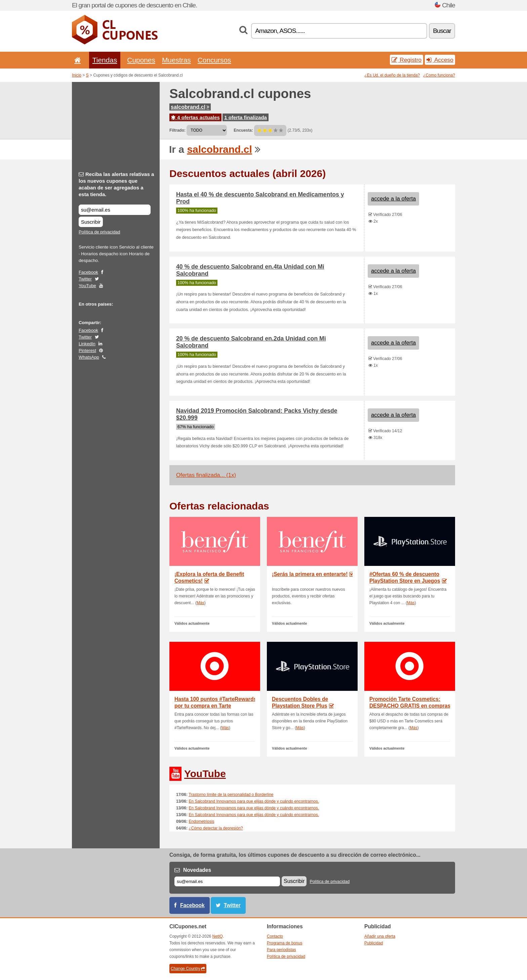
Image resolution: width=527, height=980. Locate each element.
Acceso (440, 60)
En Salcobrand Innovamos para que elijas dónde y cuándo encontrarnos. (254, 801)
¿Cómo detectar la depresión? (216, 828)
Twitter (85, 279)
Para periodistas (281, 950)
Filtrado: (177, 130)
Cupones (141, 60)
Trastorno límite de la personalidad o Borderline (231, 795)
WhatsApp (89, 357)
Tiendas (105, 60)
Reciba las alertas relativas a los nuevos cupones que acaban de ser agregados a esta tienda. (116, 184)
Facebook (88, 272)
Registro (407, 60)
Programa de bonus (285, 943)
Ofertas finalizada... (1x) (206, 475)
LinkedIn (87, 344)
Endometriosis (201, 821)
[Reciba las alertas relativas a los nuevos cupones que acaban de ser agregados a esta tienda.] (115, 210)
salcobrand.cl (190, 107)
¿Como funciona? (439, 75)
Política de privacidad (99, 232)
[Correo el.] (227, 881)
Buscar (442, 31)
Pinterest (87, 350)
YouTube (87, 286)
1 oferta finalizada (246, 117)
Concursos (214, 60)
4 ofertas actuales (195, 117)
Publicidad (374, 943)
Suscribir (91, 222)
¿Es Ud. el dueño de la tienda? (392, 75)
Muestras (176, 60)
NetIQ (218, 936)
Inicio (77, 75)
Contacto (275, 936)
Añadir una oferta (380, 936)
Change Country (188, 969)
